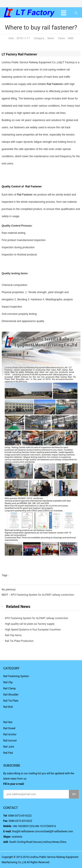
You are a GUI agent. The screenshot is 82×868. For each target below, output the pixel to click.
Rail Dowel (9, 728)
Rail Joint (9, 747)
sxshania (17, 837)
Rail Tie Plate (11, 701)
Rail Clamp (10, 688)
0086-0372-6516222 (20, 816)
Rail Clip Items (13, 635)
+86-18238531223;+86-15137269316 (34, 826)
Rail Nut (8, 722)
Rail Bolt (8, 707)
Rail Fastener (28, 54)
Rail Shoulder (11, 695)
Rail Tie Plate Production (19, 641)
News (50, 38)
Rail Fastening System (16, 676)
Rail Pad (8, 753)
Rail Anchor (10, 734)
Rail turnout (10, 741)
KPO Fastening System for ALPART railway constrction (43, 595)
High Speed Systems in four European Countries (33, 630)
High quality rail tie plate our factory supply (30, 624)
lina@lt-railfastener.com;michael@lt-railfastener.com (43, 831)
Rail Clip (8, 682)
